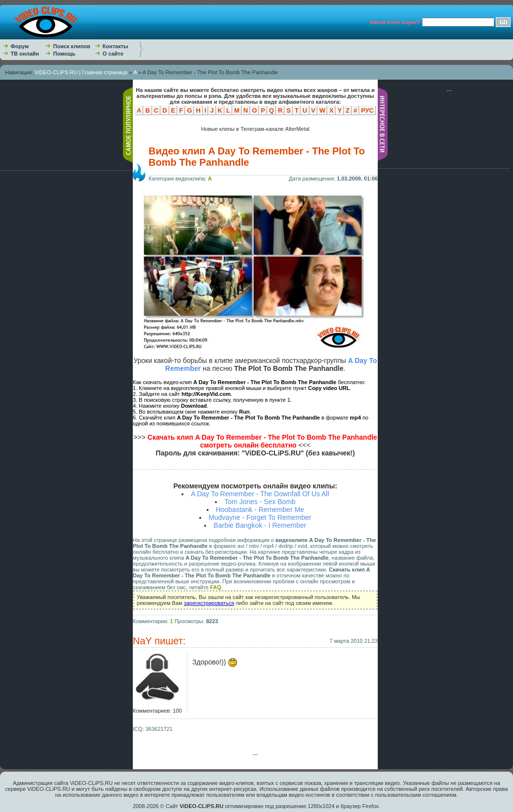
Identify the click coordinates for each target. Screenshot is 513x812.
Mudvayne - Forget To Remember (260, 517)
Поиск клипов (72, 46)
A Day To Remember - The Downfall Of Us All (260, 494)
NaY (142, 641)
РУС (367, 110)
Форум (20, 46)
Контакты (116, 46)
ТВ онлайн (25, 54)
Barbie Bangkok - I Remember (260, 525)
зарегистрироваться (209, 603)
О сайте (113, 54)
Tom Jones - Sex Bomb (260, 502)
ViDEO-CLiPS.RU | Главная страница (81, 72)
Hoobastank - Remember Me (260, 510)
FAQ (216, 587)
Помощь (64, 54)
